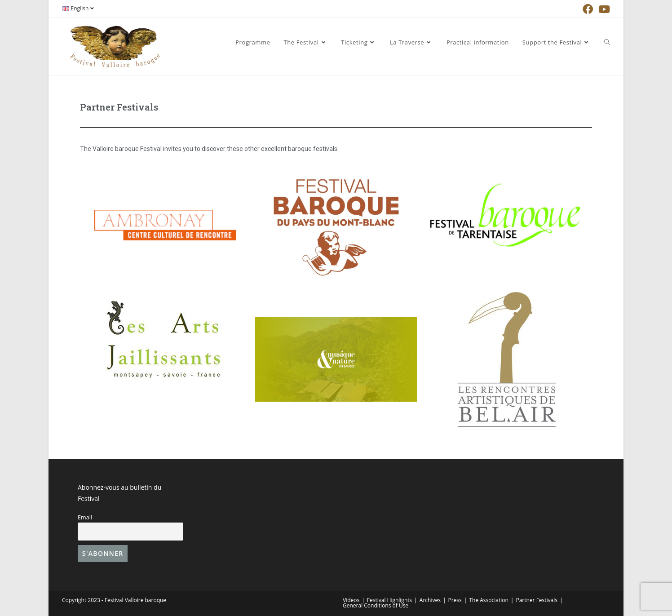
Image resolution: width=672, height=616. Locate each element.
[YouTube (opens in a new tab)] (603, 9)
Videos (351, 600)
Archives (430, 600)
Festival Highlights (389, 600)
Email (85, 517)
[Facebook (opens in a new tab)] (588, 9)
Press (455, 600)
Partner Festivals (537, 600)
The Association (489, 600)
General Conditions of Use (376, 605)
